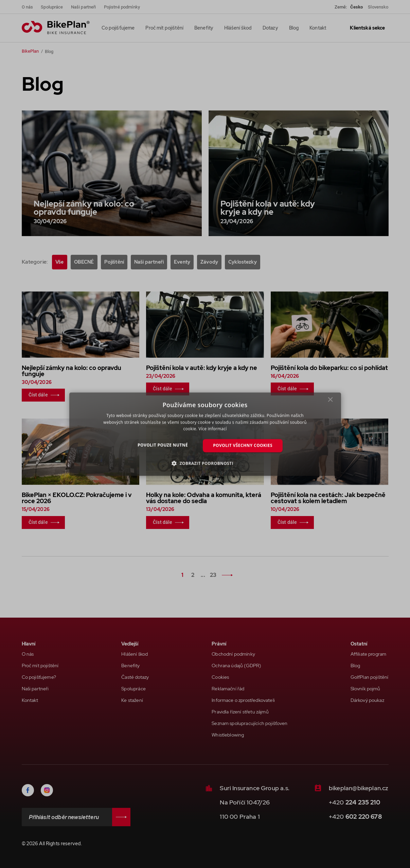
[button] (205, 463)
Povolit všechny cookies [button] (243, 446)
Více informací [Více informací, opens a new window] (212, 429)
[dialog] (205, 434)
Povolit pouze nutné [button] (163, 445)
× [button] (330, 401)
